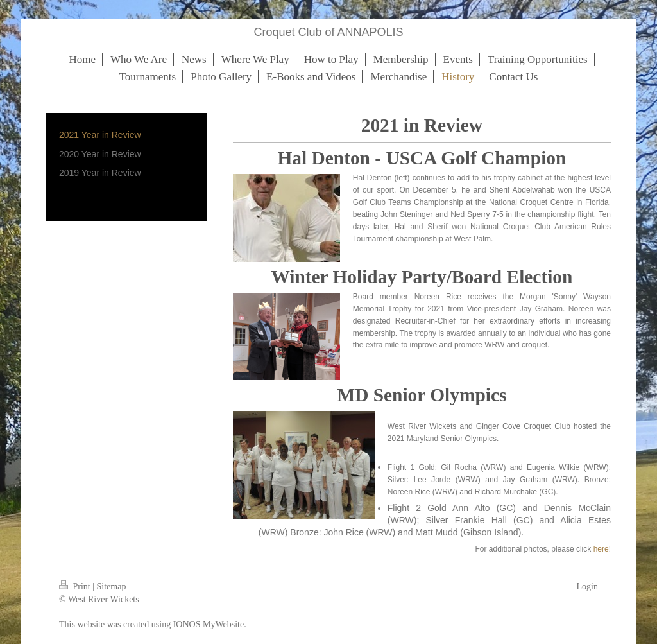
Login (587, 587)
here (601, 549)
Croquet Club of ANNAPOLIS (328, 32)
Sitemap (112, 587)
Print (76, 587)
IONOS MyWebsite (209, 624)
